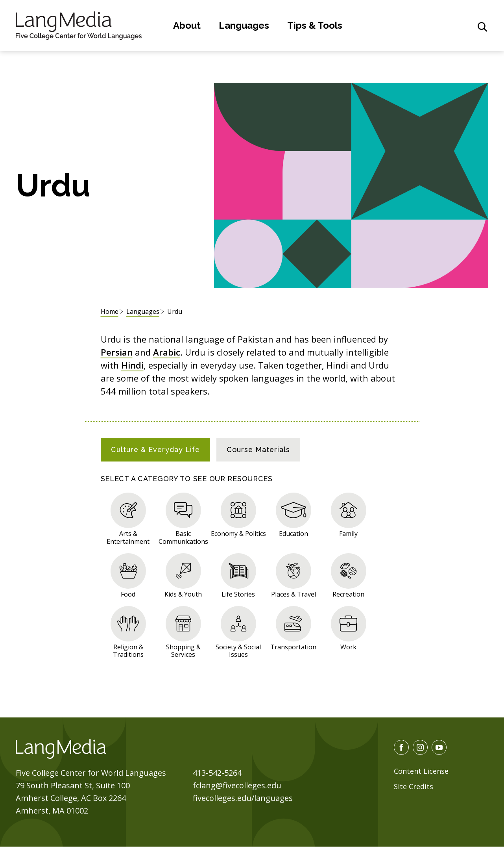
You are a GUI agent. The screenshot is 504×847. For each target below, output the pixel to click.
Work (348, 647)
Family (348, 533)
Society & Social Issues (238, 651)
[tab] (155, 450)
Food (128, 594)
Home (110, 311)
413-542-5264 (217, 773)
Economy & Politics (238, 533)
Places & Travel (294, 594)
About (187, 25)
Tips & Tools (315, 25)
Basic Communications (183, 537)
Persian (117, 352)
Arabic (167, 352)
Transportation (293, 647)
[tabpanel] (252, 574)
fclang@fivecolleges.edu (237, 785)
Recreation (348, 594)
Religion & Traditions (128, 651)
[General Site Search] (482, 27)
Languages (244, 25)
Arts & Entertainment (128, 537)
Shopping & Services (183, 651)
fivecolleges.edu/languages (243, 798)
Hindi (132, 365)
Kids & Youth (183, 594)
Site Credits (414, 786)
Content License (421, 771)
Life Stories (238, 594)
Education (294, 533)
